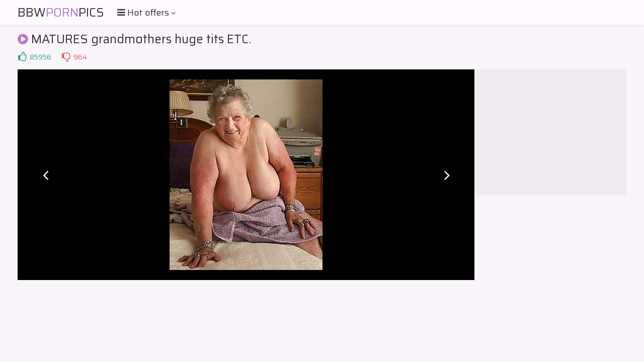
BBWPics (61, 13)
